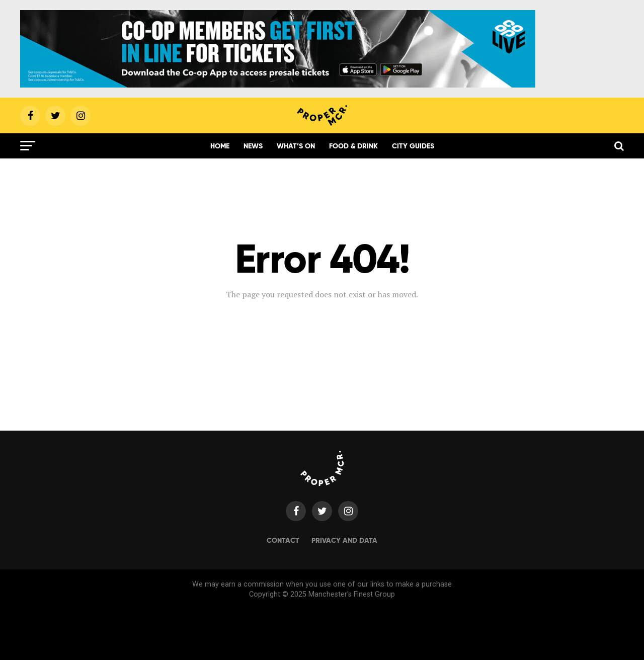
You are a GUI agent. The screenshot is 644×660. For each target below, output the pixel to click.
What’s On (296, 146)
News (253, 146)
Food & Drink (353, 146)
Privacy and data (344, 540)
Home (220, 146)
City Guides (413, 146)
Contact (283, 540)
